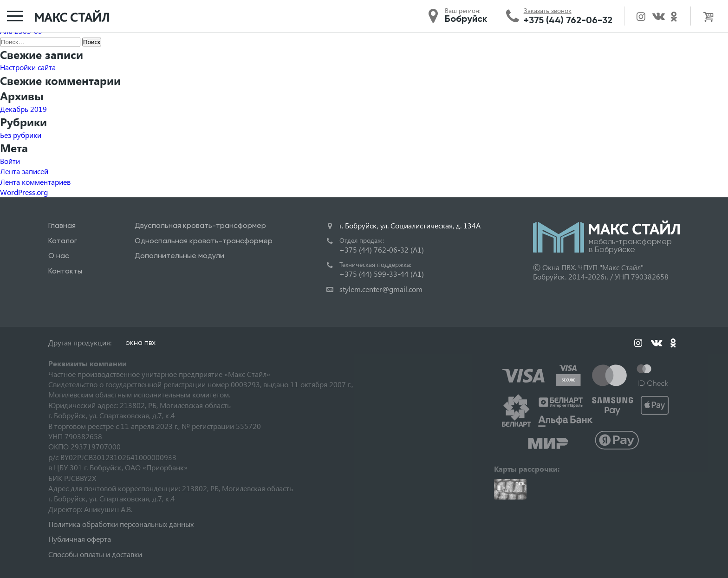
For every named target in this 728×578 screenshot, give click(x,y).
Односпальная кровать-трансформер (204, 241)
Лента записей (24, 171)
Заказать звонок (548, 11)
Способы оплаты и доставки (95, 554)
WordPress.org (24, 192)
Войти (10, 161)
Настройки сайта (28, 67)
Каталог (63, 241)
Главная (62, 225)
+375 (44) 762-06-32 (568, 20)
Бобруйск (466, 19)
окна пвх (140, 342)
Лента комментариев (35, 182)
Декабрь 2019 (23, 109)
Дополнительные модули (179, 256)
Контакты (65, 271)
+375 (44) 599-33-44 (382, 274)
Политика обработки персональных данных (121, 524)
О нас (59, 256)
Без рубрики (21, 135)
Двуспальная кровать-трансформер (200, 225)
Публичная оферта (80, 539)
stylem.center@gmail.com (381, 289)
